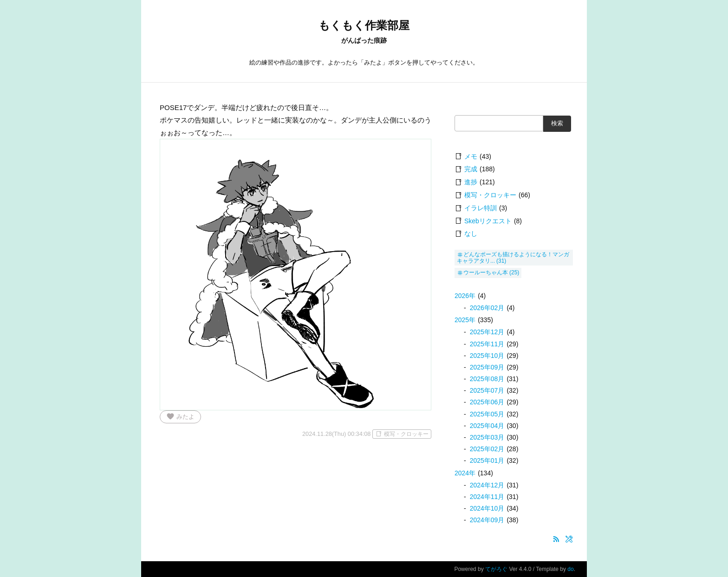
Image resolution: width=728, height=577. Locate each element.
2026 (465, 296)
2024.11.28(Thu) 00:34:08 (336, 434)
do (570, 569)
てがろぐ (496, 569)
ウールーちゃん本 (486, 272)
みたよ (180, 416)
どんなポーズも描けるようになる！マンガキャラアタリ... (513, 258)
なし (471, 233)
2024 (465, 473)
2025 (465, 320)
